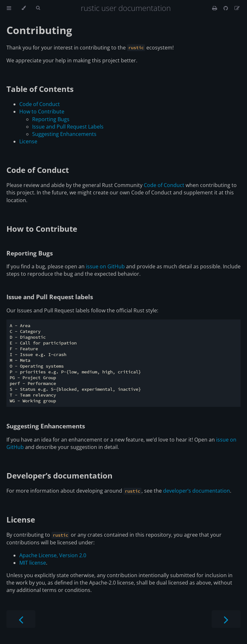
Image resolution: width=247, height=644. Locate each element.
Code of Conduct (40, 104)
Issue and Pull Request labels (50, 297)
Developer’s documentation (59, 475)
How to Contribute (42, 112)
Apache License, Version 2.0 (53, 555)
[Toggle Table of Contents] (9, 8)
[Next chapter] (226, 619)
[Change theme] (24, 8)
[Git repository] (226, 8)
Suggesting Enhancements (64, 134)
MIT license (33, 563)
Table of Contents (40, 89)
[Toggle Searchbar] (38, 8)
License (28, 141)
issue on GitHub (105, 266)
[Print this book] (215, 8)
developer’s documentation (197, 491)
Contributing (39, 30)
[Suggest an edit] (237, 8)
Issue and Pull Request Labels (68, 127)
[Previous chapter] (21, 619)
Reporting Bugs (51, 119)
